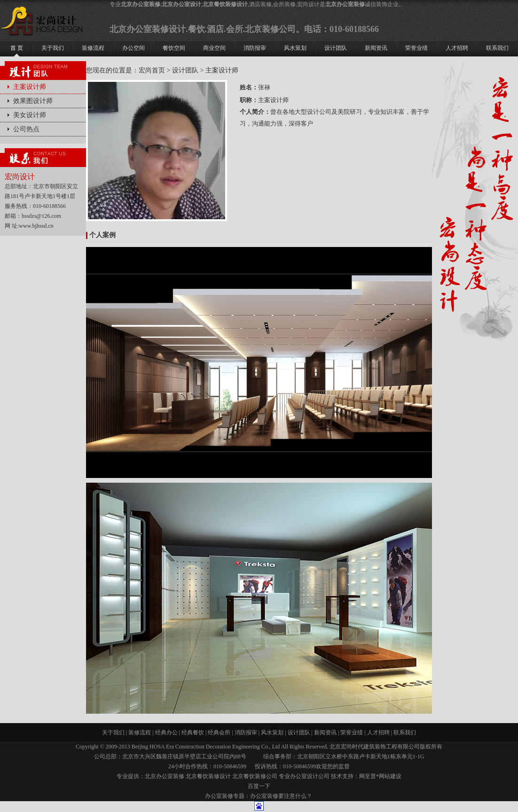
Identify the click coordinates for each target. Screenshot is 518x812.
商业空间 (214, 48)
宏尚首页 (152, 70)
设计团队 (185, 70)
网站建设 (390, 776)
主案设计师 (30, 87)
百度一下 (259, 786)
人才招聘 (378, 732)
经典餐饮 (193, 732)
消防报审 (246, 732)
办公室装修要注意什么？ (281, 796)
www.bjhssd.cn (36, 226)
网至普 (368, 776)
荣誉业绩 (352, 732)
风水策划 (272, 732)
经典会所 (219, 732)
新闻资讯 (325, 732)
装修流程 (140, 732)
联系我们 (405, 732)
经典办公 (166, 732)
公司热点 (26, 129)
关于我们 (113, 732)
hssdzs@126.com (41, 216)
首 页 (17, 48)
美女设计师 (30, 115)
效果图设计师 (33, 101)
